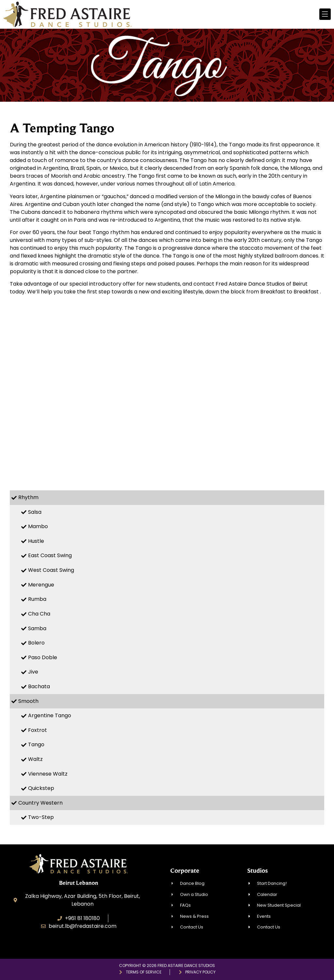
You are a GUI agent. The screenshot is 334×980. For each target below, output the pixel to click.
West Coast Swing (51, 570)
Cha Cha (39, 614)
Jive (33, 672)
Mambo (38, 526)
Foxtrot (38, 730)
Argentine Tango (50, 715)
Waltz (35, 759)
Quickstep (41, 788)
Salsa (35, 512)
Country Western (40, 803)
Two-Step (41, 817)
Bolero (36, 643)
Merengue (41, 585)
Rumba (37, 599)
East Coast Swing (50, 555)
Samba (37, 628)
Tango (36, 744)
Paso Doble (43, 657)
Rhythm (28, 497)
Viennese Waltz (48, 774)
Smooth (28, 701)
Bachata (39, 686)
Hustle (36, 541)
